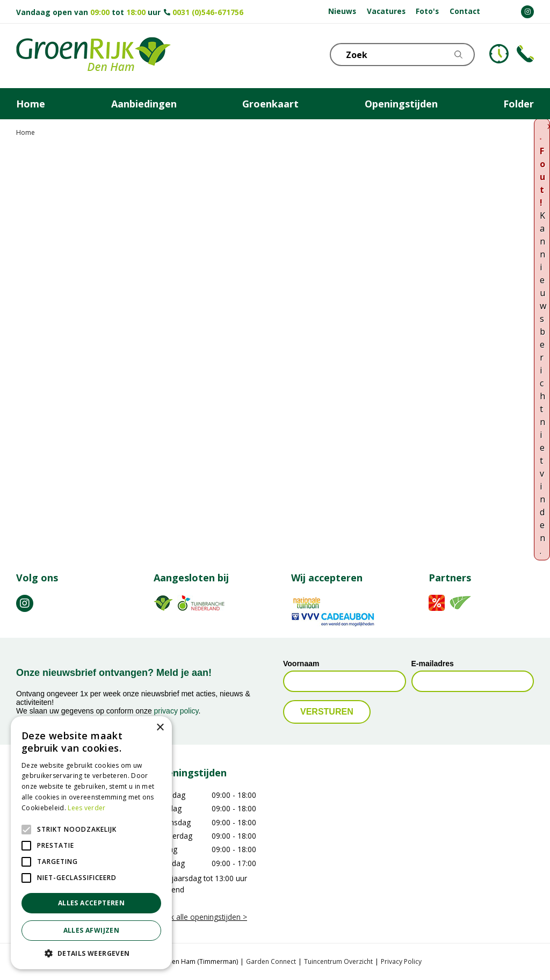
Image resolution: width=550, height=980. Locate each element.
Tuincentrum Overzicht (338, 961)
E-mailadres (433, 664)
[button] (91, 953)
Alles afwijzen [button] (92, 930)
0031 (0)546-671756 (208, 12)
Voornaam (301, 664)
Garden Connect (271, 961)
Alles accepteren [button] (91, 903)
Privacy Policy (401, 961)
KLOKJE (499, 54)
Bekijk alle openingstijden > (200, 917)
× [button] (160, 728)
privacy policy (176, 711)
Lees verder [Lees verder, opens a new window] (86, 808)
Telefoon (525, 54)
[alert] (91, 843)
